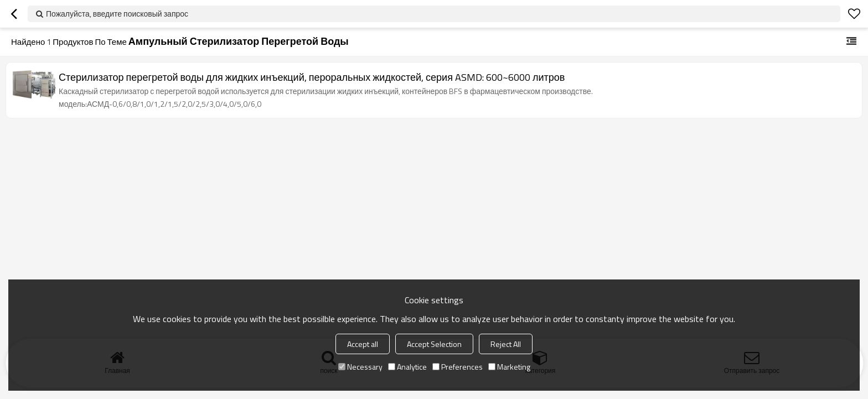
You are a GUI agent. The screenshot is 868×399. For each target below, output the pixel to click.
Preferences (458, 367)
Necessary (360, 367)
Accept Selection (434, 344)
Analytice (407, 367)
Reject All (506, 344)
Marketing (509, 367)
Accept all (363, 344)
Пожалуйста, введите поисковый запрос (117, 14)
